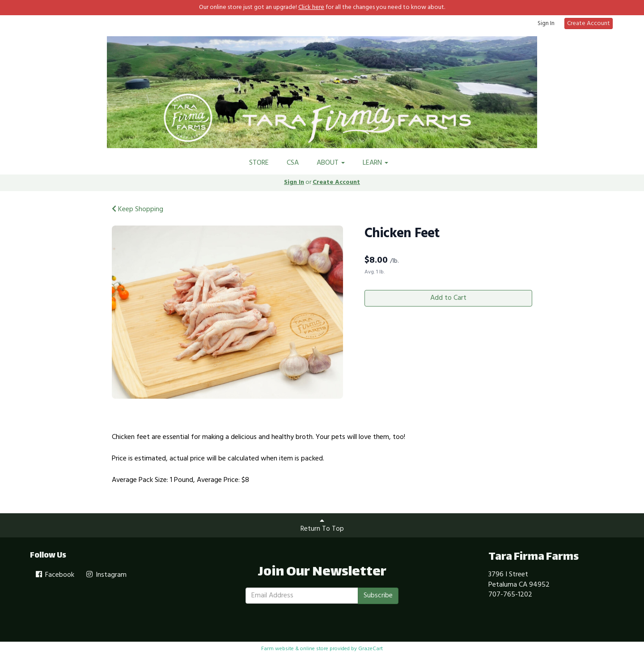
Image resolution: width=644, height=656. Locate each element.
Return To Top (322, 526)
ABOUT (331, 163)
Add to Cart (448, 298)
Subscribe (378, 596)
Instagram (106, 575)
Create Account (589, 23)
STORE (259, 163)
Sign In (546, 24)
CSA (293, 163)
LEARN (375, 163)
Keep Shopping (138, 209)
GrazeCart (371, 649)
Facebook (54, 575)
